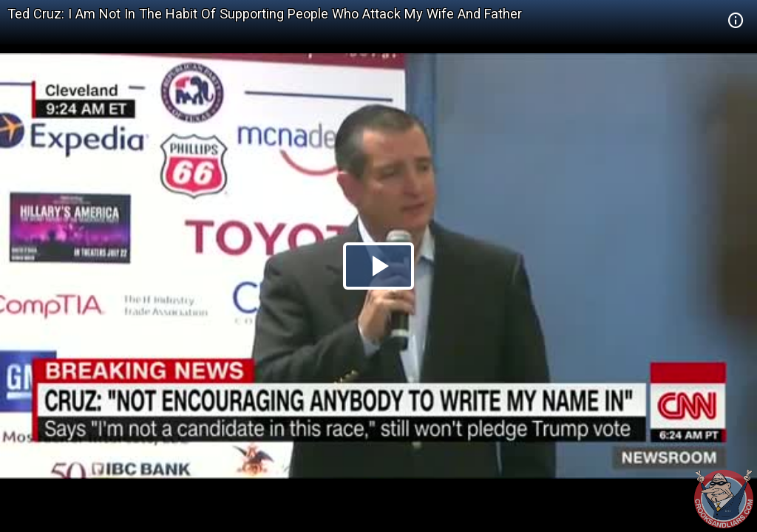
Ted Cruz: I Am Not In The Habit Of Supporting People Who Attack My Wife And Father (265, 14)
